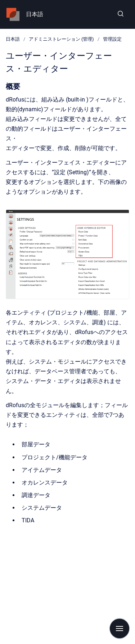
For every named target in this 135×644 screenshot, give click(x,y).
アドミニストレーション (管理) (61, 39)
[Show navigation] (120, 629)
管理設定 (112, 39)
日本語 (35, 14)
